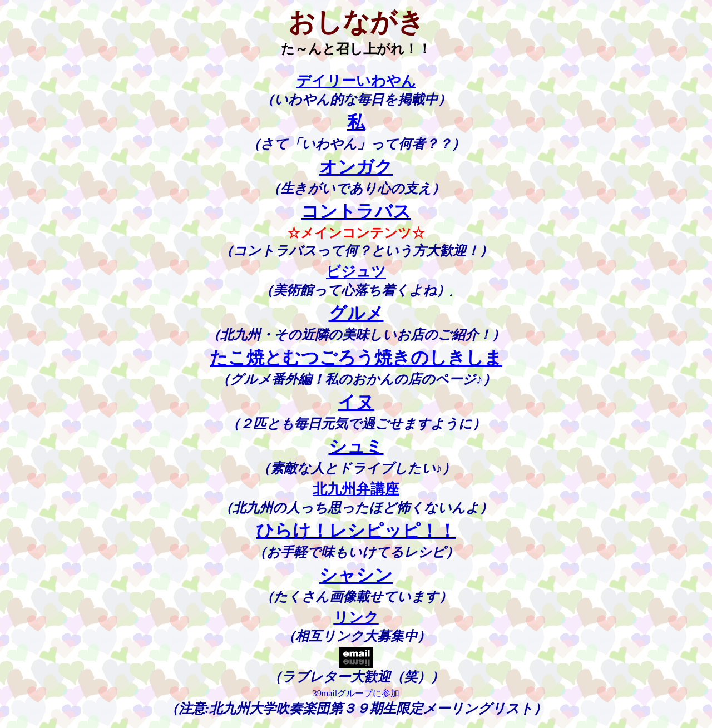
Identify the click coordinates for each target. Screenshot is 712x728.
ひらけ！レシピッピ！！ (356, 534)
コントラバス (356, 212)
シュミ (356, 449)
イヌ (356, 404)
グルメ (356, 315)
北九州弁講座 (356, 492)
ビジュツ (356, 273)
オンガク (356, 168)
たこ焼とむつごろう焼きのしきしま (356, 360)
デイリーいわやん (356, 81)
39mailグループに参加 (356, 698)
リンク (356, 621)
